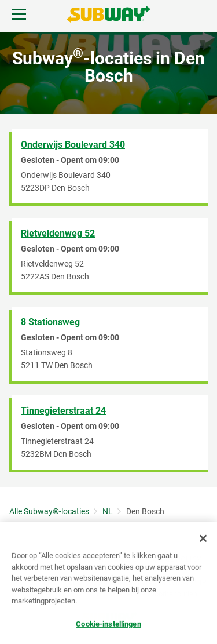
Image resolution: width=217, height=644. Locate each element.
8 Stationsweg (50, 322)
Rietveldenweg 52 (58, 233)
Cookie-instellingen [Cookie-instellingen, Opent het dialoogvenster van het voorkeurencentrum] (108, 625)
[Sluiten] (203, 539)
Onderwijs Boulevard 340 (73, 145)
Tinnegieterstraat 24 (63, 411)
